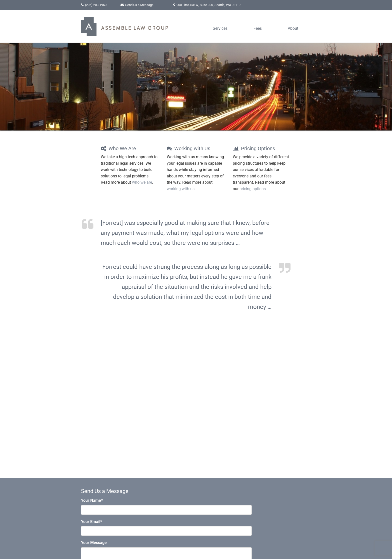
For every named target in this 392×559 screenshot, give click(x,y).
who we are (142, 182)
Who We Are (118, 148)
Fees (258, 28)
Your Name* (92, 500)
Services (220, 28)
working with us (181, 189)
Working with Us (188, 148)
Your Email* (91, 522)
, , (208, 5)
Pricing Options (254, 148)
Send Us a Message (139, 5)
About (293, 28)
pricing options (253, 189)
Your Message (94, 543)
